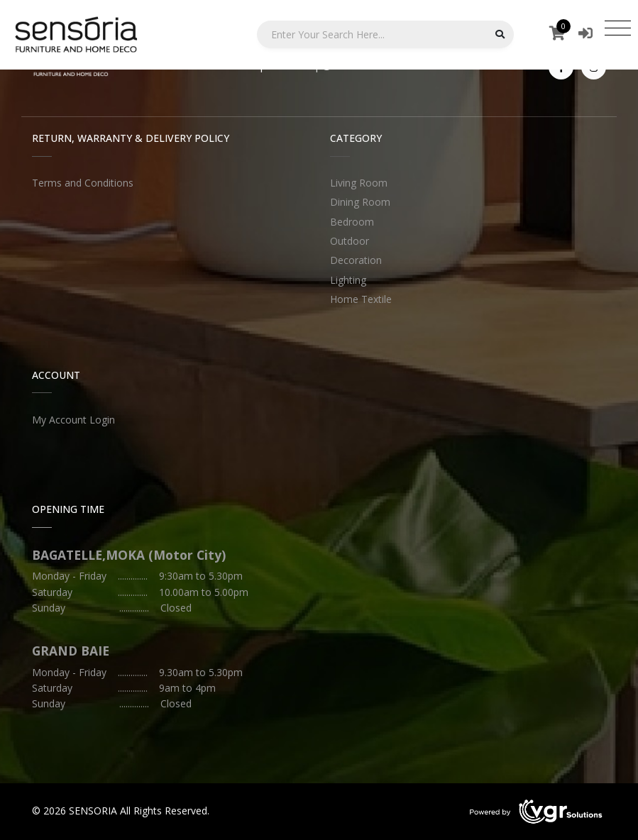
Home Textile (361, 299)
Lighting (348, 280)
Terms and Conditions (83, 183)
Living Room (359, 183)
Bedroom (352, 222)
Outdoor (350, 241)
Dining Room (360, 202)
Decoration (356, 260)
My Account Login (73, 420)
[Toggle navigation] (618, 28)
